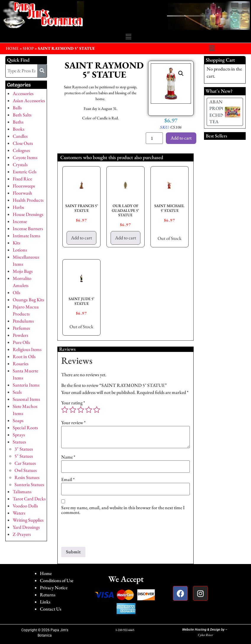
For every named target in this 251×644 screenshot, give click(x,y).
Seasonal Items (26, 399)
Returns (48, 595)
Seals (17, 392)
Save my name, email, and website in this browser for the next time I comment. (123, 510)
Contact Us (51, 609)
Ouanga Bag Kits (28, 300)
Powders (20, 335)
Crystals (20, 165)
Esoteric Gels (25, 172)
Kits (16, 243)
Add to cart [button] (81, 238)
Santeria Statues (29, 484)
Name (68, 457)
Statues (19, 442)
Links (45, 602)
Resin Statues (27, 477)
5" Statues (24, 456)
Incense (20, 221)
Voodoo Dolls (25, 506)
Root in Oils (24, 357)
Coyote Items (25, 157)
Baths (18, 122)
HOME (12, 48)
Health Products (28, 200)
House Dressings (28, 214)
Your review (73, 423)
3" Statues (24, 449)
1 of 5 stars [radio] (65, 410)
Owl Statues (26, 470)
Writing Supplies (28, 520)
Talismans (22, 492)
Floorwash (22, 193)
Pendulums (23, 321)
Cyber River (205, 635)
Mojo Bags (23, 271)
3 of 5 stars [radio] (81, 410)
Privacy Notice (54, 588)
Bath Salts (22, 115)
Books (18, 129)
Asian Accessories (29, 101)
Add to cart (181, 138)
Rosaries (21, 364)
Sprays (19, 435)
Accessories (23, 93)
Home (46, 573)
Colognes (21, 150)
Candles (20, 136)
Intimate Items (26, 236)
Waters (19, 513)
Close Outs (23, 143)
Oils (16, 293)
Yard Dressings (26, 527)
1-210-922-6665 (125, 630)
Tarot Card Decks (29, 499)
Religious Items (27, 349)
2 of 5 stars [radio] (73, 410)
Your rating (73, 403)
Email (68, 480)
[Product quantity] (154, 138)
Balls (17, 108)
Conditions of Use (57, 580)
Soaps (18, 420)
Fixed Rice (22, 179)
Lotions (20, 250)
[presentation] (106, 532)
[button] (128, 37)
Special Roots (25, 428)
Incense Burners (28, 229)
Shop (28, 48)
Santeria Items (26, 385)
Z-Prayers (22, 534)
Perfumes (21, 328)
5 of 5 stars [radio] (97, 410)
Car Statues (25, 463)
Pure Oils (21, 342)
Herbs (18, 207)
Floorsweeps (24, 186)
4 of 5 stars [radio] (89, 410)
